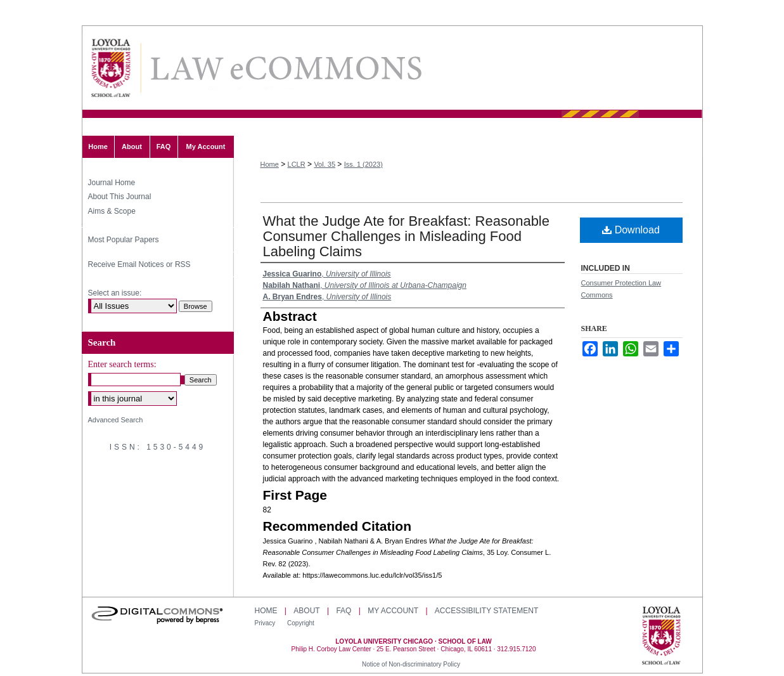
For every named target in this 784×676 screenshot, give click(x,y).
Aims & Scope (112, 211)
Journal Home (112, 183)
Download (631, 230)
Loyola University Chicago (661, 637)
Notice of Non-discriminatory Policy (411, 664)
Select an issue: (115, 293)
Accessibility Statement (486, 611)
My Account (393, 611)
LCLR (297, 164)
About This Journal (120, 197)
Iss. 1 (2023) (363, 164)
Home (270, 164)
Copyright (301, 623)
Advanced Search (116, 420)
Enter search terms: (122, 364)
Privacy (266, 623)
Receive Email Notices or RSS (139, 264)
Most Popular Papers (124, 240)
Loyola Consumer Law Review (285, 68)
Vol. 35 (325, 164)
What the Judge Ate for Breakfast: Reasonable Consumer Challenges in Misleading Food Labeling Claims (407, 236)
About (306, 611)
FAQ (344, 611)
